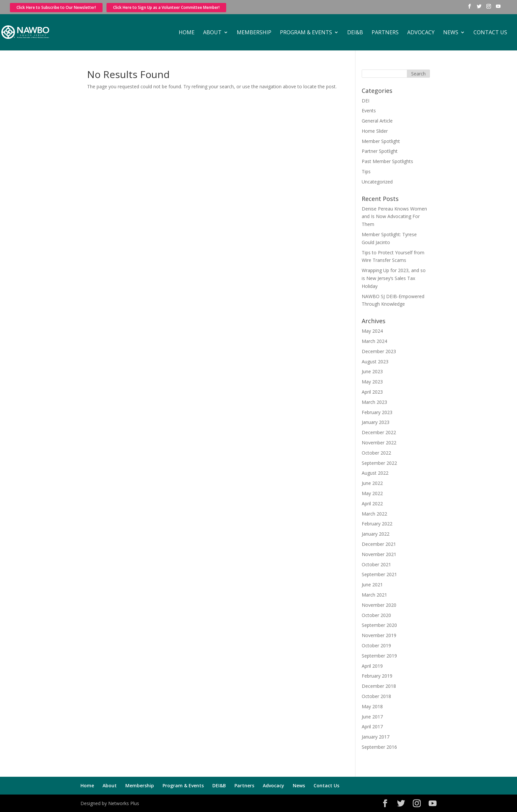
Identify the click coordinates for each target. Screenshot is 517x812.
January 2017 (376, 737)
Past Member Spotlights (387, 161)
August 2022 (375, 473)
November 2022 (379, 443)
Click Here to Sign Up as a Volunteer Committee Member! (166, 7)
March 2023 (374, 402)
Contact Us (490, 33)
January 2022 (376, 534)
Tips (366, 171)
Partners (385, 33)
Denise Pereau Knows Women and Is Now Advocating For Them (394, 217)
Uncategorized (377, 182)
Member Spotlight (381, 141)
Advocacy (421, 33)
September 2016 (379, 747)
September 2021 (379, 574)
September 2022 (379, 463)
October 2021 (376, 564)
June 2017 (372, 717)
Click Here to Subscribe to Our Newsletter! (56, 7)
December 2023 (379, 351)
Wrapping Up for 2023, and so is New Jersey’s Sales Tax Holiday (394, 278)
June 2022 (372, 483)
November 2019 (379, 635)
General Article (377, 121)
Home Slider (375, 131)
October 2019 (376, 645)
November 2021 (379, 554)
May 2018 (372, 706)
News (451, 33)
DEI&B (355, 33)
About (212, 33)
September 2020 (379, 625)
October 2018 (376, 696)
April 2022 (372, 504)
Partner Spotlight (380, 151)
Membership (254, 33)
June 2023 (372, 371)
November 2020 (379, 605)
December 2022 (379, 432)
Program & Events (306, 33)
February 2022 (377, 524)
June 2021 (372, 585)
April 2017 (372, 727)
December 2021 (379, 544)
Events (369, 111)
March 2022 (374, 514)
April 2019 (372, 666)
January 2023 (376, 422)
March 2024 (374, 341)
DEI (365, 101)
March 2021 (374, 595)
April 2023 (372, 392)
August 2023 (375, 362)
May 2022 (372, 493)
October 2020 (376, 615)
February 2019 (377, 676)
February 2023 (377, 412)
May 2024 (372, 331)
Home (187, 33)
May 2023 (372, 382)
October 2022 (376, 453)
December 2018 (379, 686)
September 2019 (379, 656)
